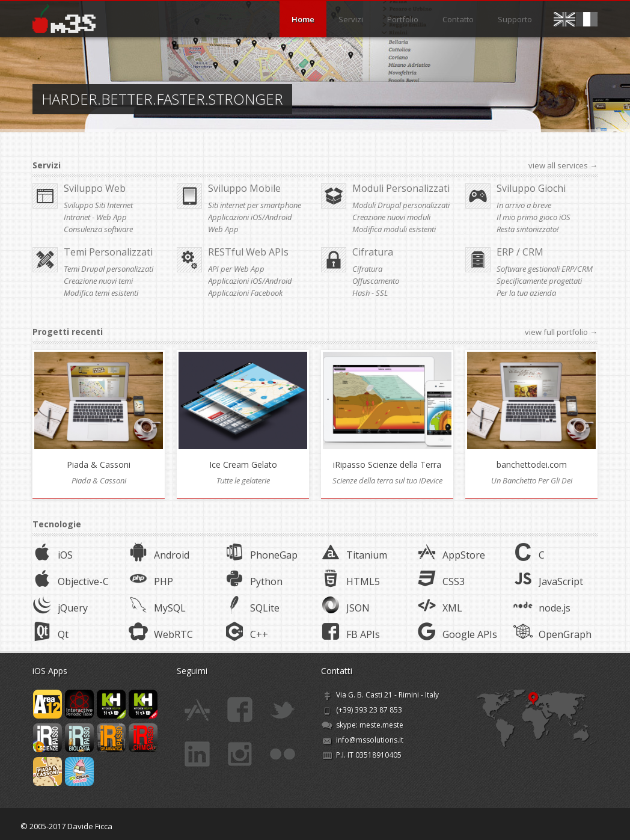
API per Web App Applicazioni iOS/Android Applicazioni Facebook (250, 281)
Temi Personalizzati (108, 252)
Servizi (351, 19)
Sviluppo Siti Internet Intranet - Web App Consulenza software (98, 217)
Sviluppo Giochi (531, 188)
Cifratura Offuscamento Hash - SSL (376, 281)
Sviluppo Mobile (244, 188)
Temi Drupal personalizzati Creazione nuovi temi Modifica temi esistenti (109, 281)
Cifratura (373, 252)
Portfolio (403, 19)
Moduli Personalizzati (401, 188)
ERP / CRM (520, 252)
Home (303, 19)
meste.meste (381, 721)
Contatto (458, 19)
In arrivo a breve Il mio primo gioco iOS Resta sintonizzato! (534, 217)
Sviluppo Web (95, 188)
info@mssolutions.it (370, 736)
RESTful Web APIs (248, 252)
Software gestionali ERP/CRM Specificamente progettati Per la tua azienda (545, 281)
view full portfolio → (561, 332)
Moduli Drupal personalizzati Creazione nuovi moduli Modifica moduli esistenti (401, 217)
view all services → (563, 165)
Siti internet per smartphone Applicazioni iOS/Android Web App (255, 217)
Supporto (515, 19)
